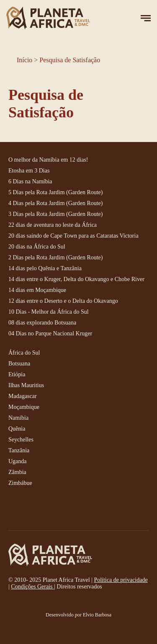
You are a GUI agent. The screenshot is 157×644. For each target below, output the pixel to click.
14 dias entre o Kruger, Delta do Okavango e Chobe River (76, 279)
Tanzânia (19, 450)
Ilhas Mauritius (26, 385)
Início (24, 60)
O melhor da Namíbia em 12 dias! (48, 160)
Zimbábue (20, 483)
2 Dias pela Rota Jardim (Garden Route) (56, 257)
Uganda (18, 461)
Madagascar (23, 396)
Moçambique (24, 407)
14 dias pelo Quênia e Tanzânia (45, 268)
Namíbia (18, 418)
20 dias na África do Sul (37, 247)
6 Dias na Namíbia (30, 181)
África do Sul (24, 353)
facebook (15, 510)
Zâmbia (17, 472)
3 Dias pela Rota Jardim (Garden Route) (56, 214)
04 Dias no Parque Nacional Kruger (50, 333)
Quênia (17, 429)
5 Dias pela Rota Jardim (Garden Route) (56, 192)
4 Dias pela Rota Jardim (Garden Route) (56, 203)
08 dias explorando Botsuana (42, 323)
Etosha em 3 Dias (29, 171)
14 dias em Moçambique (37, 290)
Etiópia (17, 374)
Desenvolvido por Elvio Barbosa (78, 615)
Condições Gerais (32, 587)
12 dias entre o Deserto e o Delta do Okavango (63, 301)
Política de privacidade (121, 580)
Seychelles (21, 440)
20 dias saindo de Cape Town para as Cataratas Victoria (73, 236)
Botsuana (19, 364)
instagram (33, 510)
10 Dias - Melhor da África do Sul (49, 312)
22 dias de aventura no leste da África (53, 225)
